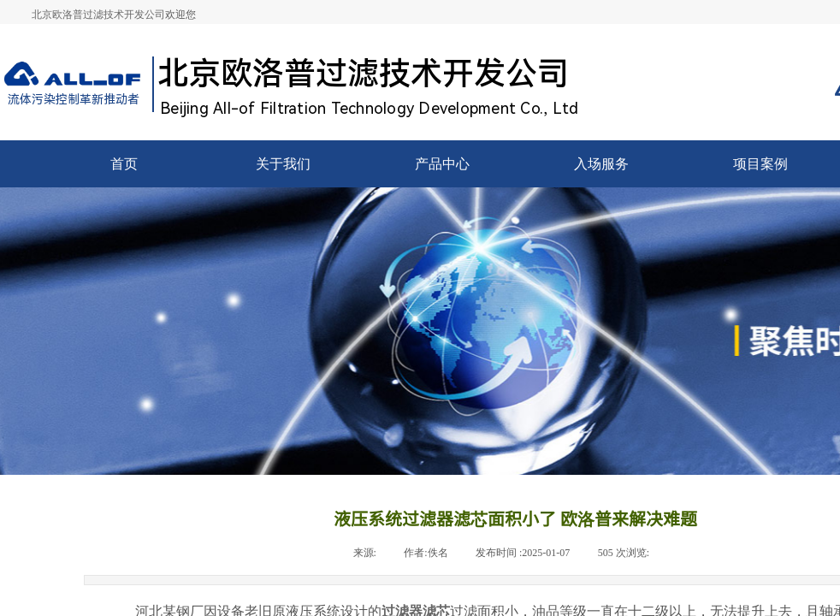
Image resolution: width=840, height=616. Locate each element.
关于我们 (283, 164)
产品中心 (442, 164)
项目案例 (760, 164)
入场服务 (601, 164)
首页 (124, 164)
